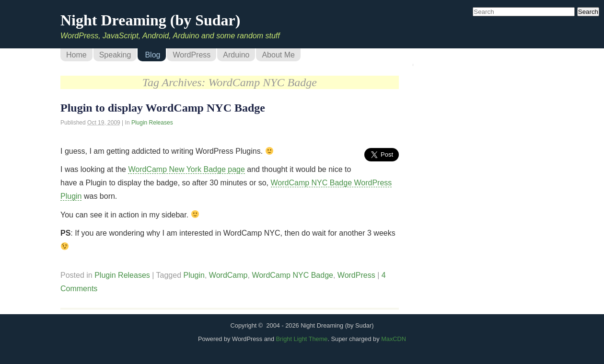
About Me (278, 55)
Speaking (115, 55)
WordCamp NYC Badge (292, 275)
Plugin (194, 275)
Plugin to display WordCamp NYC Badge (163, 108)
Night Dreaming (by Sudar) (150, 20)
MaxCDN (394, 339)
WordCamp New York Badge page (186, 169)
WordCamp (228, 275)
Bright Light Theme (302, 339)
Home (76, 55)
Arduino (236, 55)
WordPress (192, 55)
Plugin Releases (152, 123)
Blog (152, 55)
